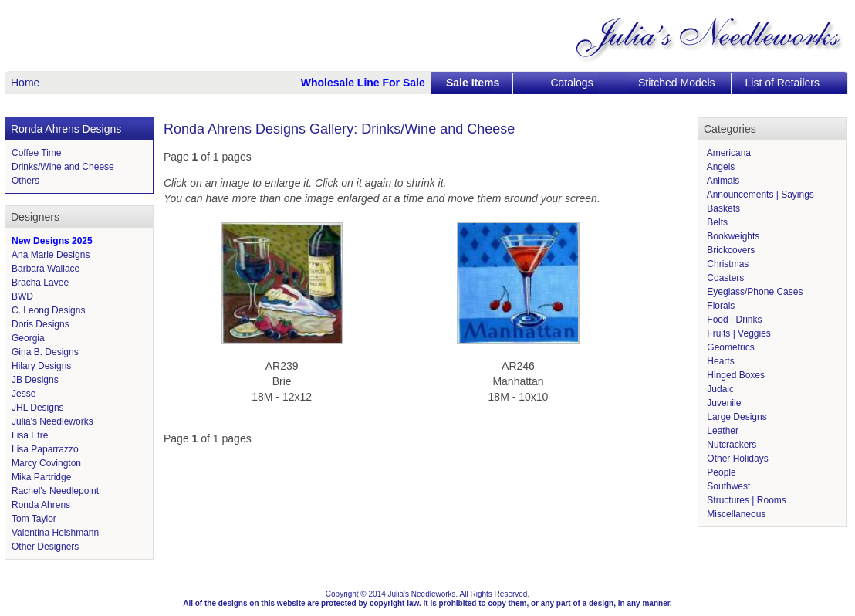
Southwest (727, 486)
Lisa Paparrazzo (45, 449)
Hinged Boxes (735, 375)
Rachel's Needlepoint (55, 491)
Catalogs (571, 83)
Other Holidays (737, 459)
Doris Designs (41, 324)
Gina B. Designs (45, 352)
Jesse (24, 394)
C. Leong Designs (48, 310)
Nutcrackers (730, 445)
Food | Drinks (733, 320)
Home (25, 83)
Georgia (28, 338)
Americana (728, 153)
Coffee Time (36, 153)
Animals (722, 181)
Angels (720, 167)
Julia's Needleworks (52, 421)
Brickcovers (730, 250)
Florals (720, 306)
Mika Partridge (41, 477)
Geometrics (730, 347)
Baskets (722, 208)
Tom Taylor (34, 519)
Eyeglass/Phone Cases (754, 292)
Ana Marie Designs (51, 255)
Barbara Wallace (46, 269)
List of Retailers (782, 83)
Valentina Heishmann (55, 533)
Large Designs (736, 417)
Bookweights (732, 236)
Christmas (727, 264)
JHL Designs (38, 408)
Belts (716, 222)
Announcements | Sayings (759, 195)
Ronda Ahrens (41, 505)
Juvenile (723, 403)
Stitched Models (677, 83)
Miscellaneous (735, 514)
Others (25, 181)
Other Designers (45, 547)
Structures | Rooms (745, 500)
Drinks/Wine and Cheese (63, 167)
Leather (722, 431)
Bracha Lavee (40, 283)
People (720, 472)
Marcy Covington (46, 463)
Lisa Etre (30, 435)
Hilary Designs (41, 366)
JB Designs (35, 380)
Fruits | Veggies (738, 333)
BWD (22, 296)
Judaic (719, 389)
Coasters (724, 278)
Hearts (720, 361)
